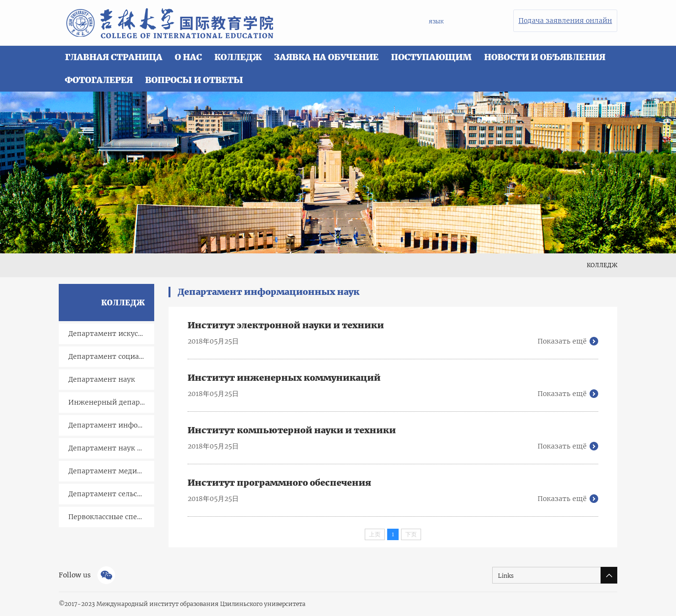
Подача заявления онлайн (565, 21)
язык (436, 21)
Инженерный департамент (111, 402)
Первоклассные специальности (111, 517)
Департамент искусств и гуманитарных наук (111, 334)
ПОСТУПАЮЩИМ (431, 57)
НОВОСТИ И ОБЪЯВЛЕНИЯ (545, 57)
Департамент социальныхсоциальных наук (111, 356)
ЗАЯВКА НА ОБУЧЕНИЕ (326, 57)
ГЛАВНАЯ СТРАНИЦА (114, 57)
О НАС (188, 57)
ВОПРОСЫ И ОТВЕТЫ (194, 80)
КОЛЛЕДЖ (238, 57)
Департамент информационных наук (111, 425)
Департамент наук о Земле (111, 448)
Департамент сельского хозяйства (111, 494)
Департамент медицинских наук (111, 471)
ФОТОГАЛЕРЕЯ (99, 80)
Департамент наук (102, 379)
